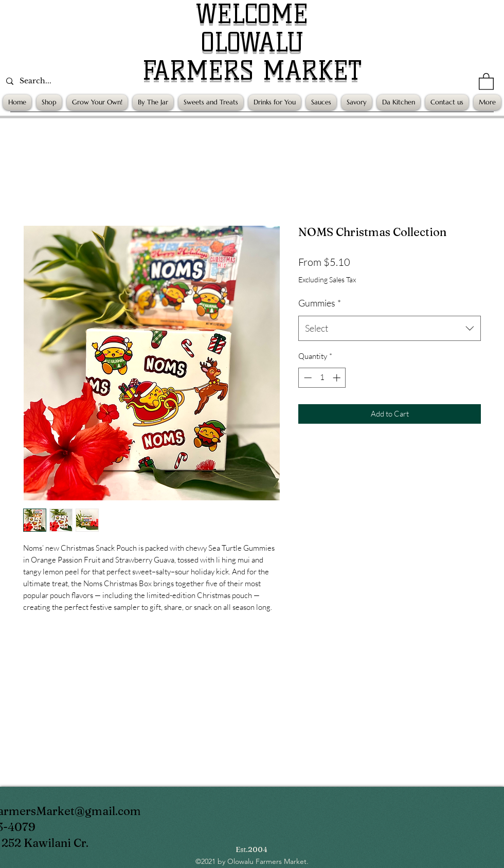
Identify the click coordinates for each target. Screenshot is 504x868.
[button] (486, 81)
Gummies (320, 303)
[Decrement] (307, 378)
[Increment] (338, 378)
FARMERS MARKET (252, 71)
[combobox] (390, 329)
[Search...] (71, 81)
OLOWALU (252, 42)
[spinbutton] (322, 378)
